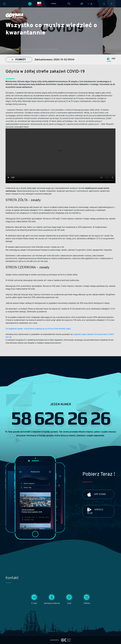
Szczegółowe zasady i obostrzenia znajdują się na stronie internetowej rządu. (38, 329)
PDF (111, 59)
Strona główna (13, 49)
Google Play (95, 511)
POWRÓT (19, 60)
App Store (97, 494)
